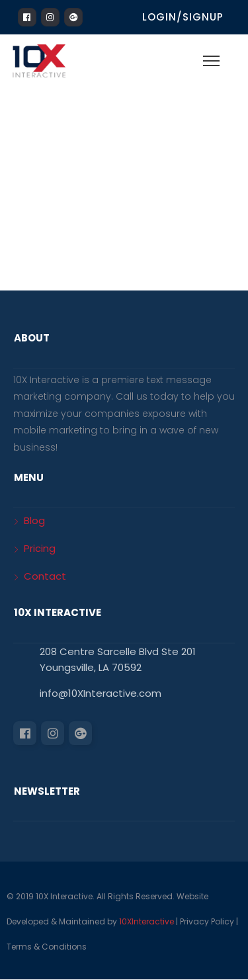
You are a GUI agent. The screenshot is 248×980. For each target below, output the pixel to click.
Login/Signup (183, 17)
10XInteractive (146, 921)
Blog (34, 520)
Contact (45, 576)
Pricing (40, 548)
